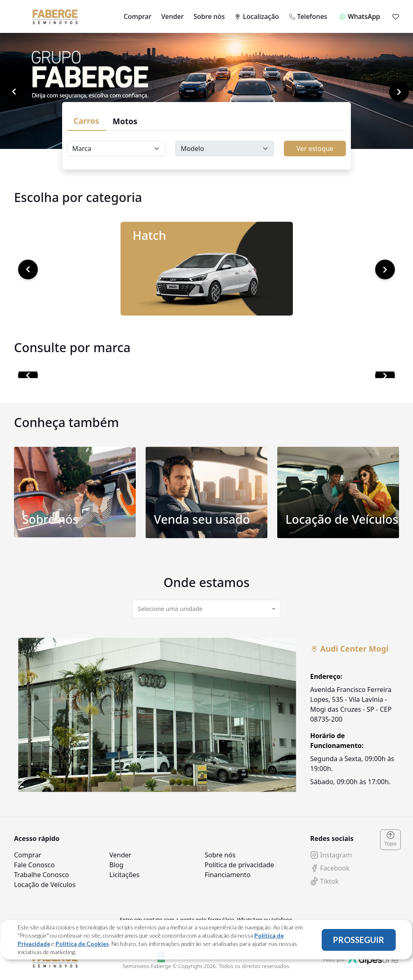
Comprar (138, 16)
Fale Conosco (34, 865)
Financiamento (228, 875)
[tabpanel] (206, 715)
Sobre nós (209, 16)
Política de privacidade (240, 865)
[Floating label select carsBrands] (116, 149)
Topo (390, 839)
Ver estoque (315, 149)
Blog (116, 865)
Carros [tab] (86, 121)
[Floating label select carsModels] (225, 149)
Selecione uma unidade (170, 609)
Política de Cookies (82, 944)
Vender (173, 16)
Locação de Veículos (45, 885)
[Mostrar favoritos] (396, 16)
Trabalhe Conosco (42, 875)
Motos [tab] (125, 121)
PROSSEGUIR (358, 940)
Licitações (124, 875)
